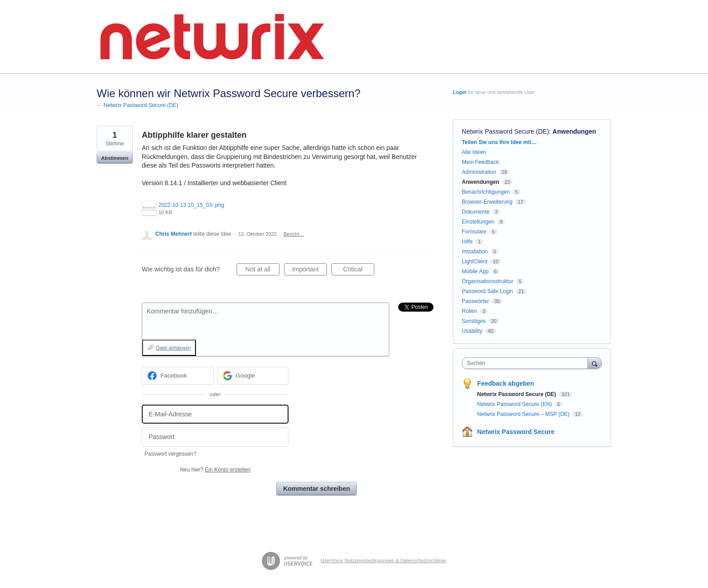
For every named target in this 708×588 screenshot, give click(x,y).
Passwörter (475, 301)
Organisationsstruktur (488, 281)
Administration (479, 172)
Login (460, 92)
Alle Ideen (474, 152)
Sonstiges (474, 321)
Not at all (263, 271)
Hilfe (467, 242)
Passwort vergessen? (170, 454)
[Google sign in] (253, 376)
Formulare (474, 232)
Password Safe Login (487, 291)
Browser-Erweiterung (487, 202)
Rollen (470, 311)
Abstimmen (115, 158)
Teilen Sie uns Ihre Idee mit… (499, 142)
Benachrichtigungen (486, 192)
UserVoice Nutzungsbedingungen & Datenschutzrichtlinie (383, 560)
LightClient (475, 261)
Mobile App (475, 271)
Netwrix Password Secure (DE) (505, 131)
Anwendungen (574, 131)
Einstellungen (478, 222)
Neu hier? (215, 470)
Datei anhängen (173, 348)
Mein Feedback (480, 162)
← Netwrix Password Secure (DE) (137, 105)
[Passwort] (215, 437)
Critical (359, 271)
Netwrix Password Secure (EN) (515, 404)
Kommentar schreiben (317, 489)
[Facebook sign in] (178, 376)
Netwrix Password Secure (516, 432)
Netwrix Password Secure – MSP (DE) (524, 414)
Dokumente (476, 212)
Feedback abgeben (506, 383)
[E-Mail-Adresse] (215, 414)
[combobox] (527, 363)
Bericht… (294, 234)
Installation (475, 252)
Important (310, 271)
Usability (472, 331)
